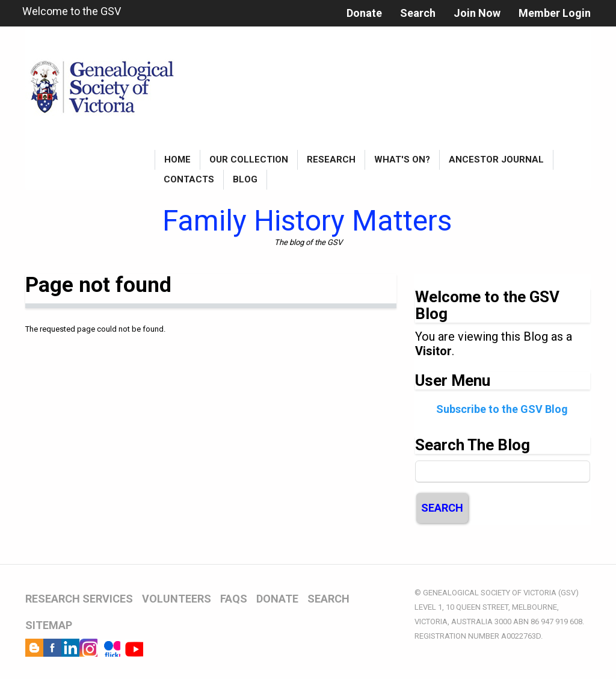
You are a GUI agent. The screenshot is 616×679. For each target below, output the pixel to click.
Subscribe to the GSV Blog (502, 409)
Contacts (189, 179)
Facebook (52, 648)
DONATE (277, 599)
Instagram (88, 648)
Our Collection (249, 160)
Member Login (555, 13)
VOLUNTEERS (177, 599)
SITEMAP (49, 625)
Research (331, 160)
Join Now (477, 13)
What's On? (402, 160)
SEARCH (328, 599)
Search (418, 13)
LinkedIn (70, 648)
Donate (364, 13)
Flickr (111, 648)
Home (177, 160)
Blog (245, 179)
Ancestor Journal (496, 160)
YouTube (134, 648)
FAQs (234, 599)
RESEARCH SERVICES (79, 599)
